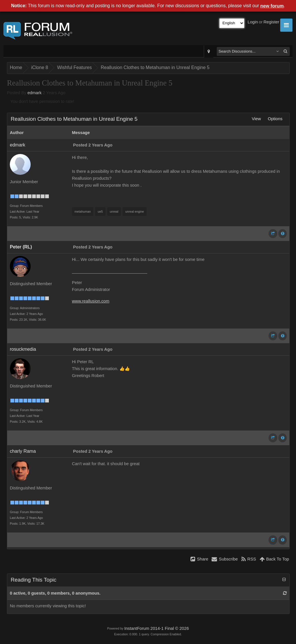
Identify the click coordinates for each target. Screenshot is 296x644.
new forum (272, 6)
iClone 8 (40, 67)
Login (253, 22)
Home (16, 67)
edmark (35, 93)
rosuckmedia (23, 349)
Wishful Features (74, 67)
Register (271, 22)
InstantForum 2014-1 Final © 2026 (157, 628)
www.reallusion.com (91, 301)
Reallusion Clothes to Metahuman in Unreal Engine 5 (155, 67)
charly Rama (23, 451)
